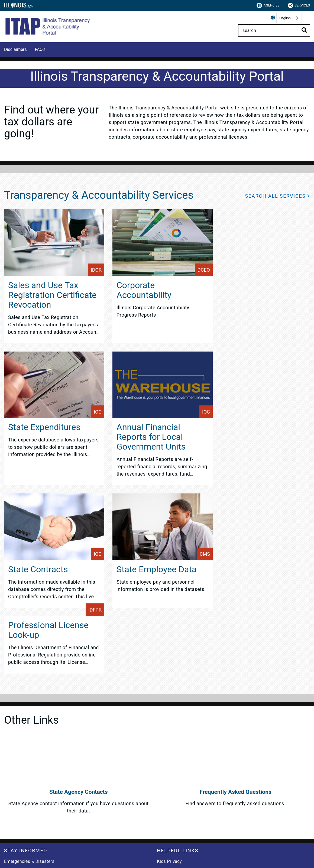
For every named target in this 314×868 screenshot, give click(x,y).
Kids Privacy (169, 861)
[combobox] (289, 18)
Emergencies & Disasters (29, 861)
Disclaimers (15, 49)
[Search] (274, 30)
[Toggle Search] (304, 30)
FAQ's (40, 49)
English (285, 18)
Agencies (268, 5)
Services (299, 5)
